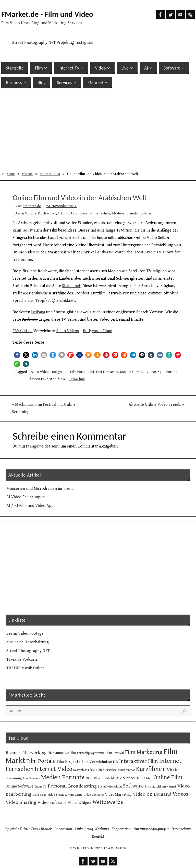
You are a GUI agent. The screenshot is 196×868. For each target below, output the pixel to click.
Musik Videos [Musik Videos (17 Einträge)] (123, 778)
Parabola (101, 848)
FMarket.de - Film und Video (47, 14)
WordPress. (119, 848)
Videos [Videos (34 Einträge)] (180, 794)
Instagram (84, 43)
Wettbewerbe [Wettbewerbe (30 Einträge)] (108, 802)
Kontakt (98, 837)
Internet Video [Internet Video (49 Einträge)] (53, 769)
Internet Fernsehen (95, 213)
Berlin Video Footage (25, 634)
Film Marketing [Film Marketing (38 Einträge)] (144, 752)
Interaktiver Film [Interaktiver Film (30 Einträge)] (139, 761)
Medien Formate (125, 213)
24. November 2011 (62, 206)
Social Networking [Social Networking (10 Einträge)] (110, 786)
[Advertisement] (98, 129)
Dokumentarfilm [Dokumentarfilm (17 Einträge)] (62, 753)
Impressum (63, 829)
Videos (27, 174)
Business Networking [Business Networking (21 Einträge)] (26, 753)
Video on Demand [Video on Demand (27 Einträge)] (152, 794)
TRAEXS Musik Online (26, 668)
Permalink (77, 379)
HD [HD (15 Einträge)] (115, 762)
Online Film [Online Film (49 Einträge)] (168, 778)
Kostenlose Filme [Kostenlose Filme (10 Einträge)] (84, 770)
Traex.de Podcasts (22, 660)
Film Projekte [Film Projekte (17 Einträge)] (69, 762)
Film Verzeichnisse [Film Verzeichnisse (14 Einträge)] (97, 762)
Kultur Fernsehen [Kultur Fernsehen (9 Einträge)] (106, 770)
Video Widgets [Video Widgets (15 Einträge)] (80, 803)
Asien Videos (50, 174)
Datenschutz (181, 829)
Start (11, 174)
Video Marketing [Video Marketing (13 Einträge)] (118, 795)
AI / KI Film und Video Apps (31, 506)
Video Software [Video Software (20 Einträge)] (52, 803)
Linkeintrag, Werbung (92, 829)
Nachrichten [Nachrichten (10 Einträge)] (144, 778)
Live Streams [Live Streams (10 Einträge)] (31, 778)
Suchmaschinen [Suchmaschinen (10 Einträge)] (155, 786)
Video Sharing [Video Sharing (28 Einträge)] (21, 802)
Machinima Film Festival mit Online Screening (44, 408)
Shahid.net (71, 286)
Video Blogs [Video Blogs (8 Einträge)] (39, 795)
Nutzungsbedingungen (151, 829)
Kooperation (121, 829)
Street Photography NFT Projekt (41, 43)
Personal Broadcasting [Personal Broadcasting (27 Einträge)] (72, 786)
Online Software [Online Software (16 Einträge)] (20, 786)
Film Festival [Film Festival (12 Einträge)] (115, 753)
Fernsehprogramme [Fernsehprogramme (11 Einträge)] (91, 753)
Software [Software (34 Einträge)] (133, 786)
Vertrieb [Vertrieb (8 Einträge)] (172, 787)
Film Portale (68, 213)
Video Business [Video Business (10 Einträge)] (57, 795)
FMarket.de (32, 206)
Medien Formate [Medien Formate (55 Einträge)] (63, 777)
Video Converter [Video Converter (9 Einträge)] (94, 795)
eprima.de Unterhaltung (28, 642)
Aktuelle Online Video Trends (156, 405)
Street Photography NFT (28, 651)
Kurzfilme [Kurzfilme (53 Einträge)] (149, 769)
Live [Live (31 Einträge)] (167, 769)
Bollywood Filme (97, 331)
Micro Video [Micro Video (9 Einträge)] (94, 778)
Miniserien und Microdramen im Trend (40, 489)
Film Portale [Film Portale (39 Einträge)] (41, 761)
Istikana (38, 312)
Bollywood (47, 213)
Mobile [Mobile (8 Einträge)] (106, 779)
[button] (17, 355)
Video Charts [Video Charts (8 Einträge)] (75, 795)
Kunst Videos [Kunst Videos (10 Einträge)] (126, 770)
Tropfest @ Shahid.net (55, 301)
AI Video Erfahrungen (26, 497)
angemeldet (40, 446)
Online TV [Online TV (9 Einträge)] (41, 787)
